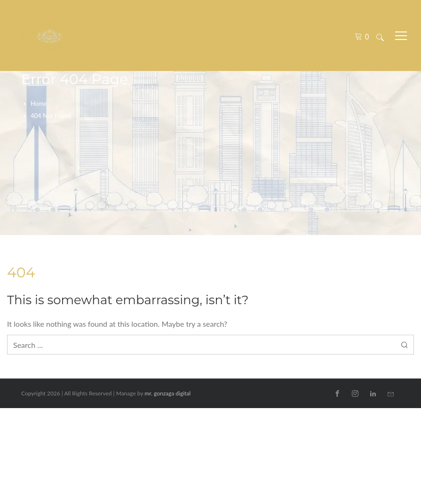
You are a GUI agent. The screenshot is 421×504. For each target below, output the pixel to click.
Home (39, 103)
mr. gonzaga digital (167, 393)
